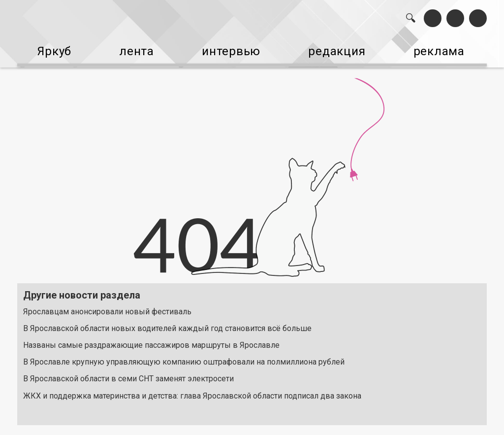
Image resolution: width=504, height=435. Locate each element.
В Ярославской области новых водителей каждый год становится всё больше (167, 320)
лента (133, 48)
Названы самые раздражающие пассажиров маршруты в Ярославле (151, 338)
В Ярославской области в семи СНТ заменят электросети (128, 371)
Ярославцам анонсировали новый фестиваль (107, 304)
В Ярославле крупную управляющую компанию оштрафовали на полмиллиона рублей (184, 354)
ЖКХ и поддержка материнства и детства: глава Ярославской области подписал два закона (192, 388)
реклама (449, 48)
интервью (232, 48)
